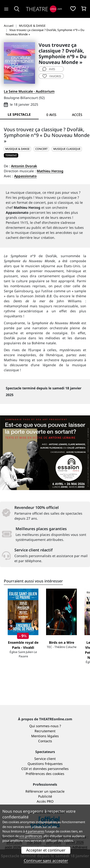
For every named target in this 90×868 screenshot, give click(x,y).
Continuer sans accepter (46, 861)
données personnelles (51, 769)
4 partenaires (35, 831)
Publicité (45, 796)
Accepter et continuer (46, 850)
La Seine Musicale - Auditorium (29, 91)
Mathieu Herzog (50, 171)
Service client (45, 759)
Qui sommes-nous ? (45, 726)
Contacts (45, 741)
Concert (41, 149)
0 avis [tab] (51, 115)
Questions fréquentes (45, 764)
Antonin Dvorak (24, 166)
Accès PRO (45, 801)
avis (49, 69)
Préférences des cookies (45, 774)
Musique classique (67, 149)
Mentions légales (45, 736)
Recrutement (45, 731)
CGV (25, 769)
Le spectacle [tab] (19, 114)
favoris (52, 76)
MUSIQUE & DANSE (17, 149)
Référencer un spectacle (45, 791)
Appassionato (25, 176)
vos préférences (31, 836)
